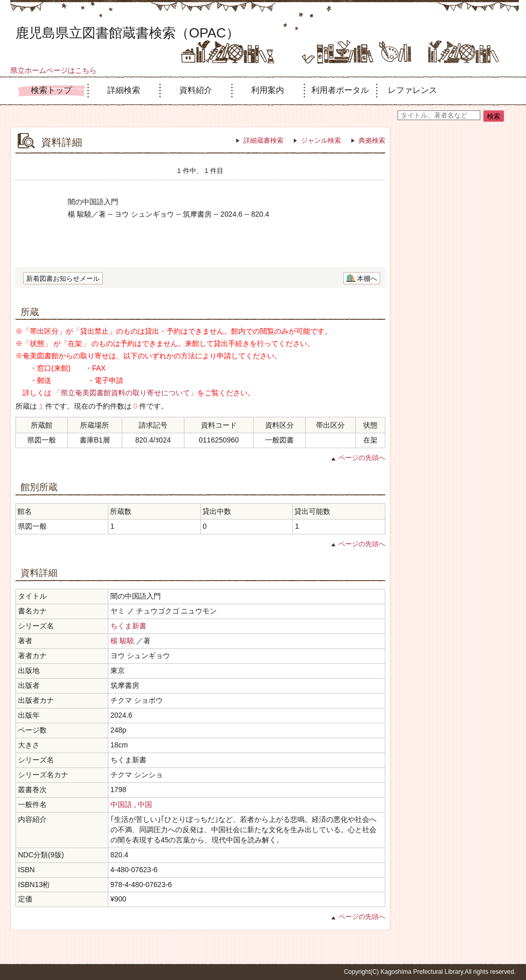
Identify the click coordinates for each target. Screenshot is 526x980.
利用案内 (268, 90)
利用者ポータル (340, 90)
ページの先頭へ (362, 458)
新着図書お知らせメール (63, 278)
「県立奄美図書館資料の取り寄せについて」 (125, 393)
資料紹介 (196, 90)
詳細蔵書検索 (264, 140)
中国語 (121, 804)
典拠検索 (372, 140)
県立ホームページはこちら (53, 70)
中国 (145, 804)
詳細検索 (124, 90)
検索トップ (51, 90)
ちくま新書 (128, 626)
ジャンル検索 (321, 140)
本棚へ (367, 278)
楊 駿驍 (122, 641)
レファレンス (412, 90)
